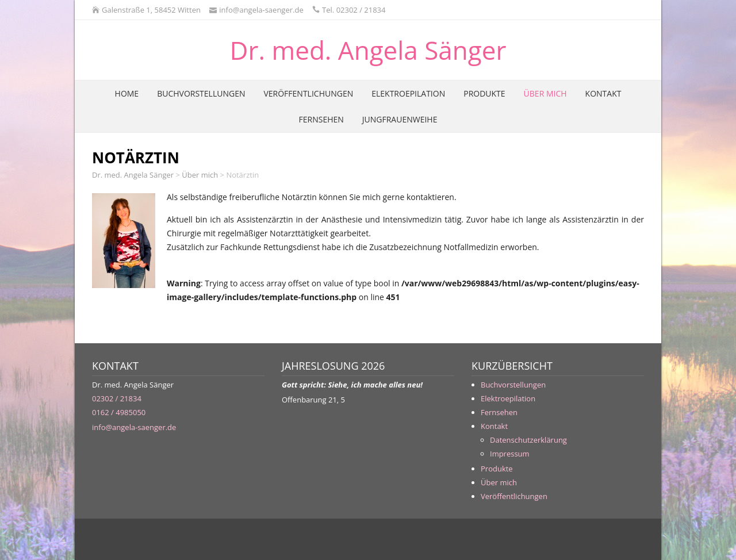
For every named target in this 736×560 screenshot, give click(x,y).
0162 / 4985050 (119, 412)
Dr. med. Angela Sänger (368, 50)
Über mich (545, 93)
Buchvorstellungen (201, 93)
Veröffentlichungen (308, 93)
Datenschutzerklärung (528, 440)
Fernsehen (321, 119)
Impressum (510, 454)
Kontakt (603, 93)
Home (127, 93)
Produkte (484, 93)
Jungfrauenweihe (400, 119)
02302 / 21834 (117, 398)
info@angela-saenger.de (134, 427)
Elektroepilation (408, 93)
